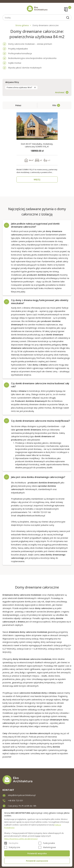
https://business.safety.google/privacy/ (21, 839)
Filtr (54, 105)
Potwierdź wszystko (37, 853)
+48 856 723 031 (40, 512)
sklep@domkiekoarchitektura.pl (31, 516)
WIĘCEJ (37, 179)
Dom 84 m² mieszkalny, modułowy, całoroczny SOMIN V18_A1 (37, 145)
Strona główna (22, 25)
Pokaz (18, 105)
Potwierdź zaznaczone (37, 861)
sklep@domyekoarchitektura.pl (22, 795)
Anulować (60, 92)
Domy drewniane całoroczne (46, 25)
